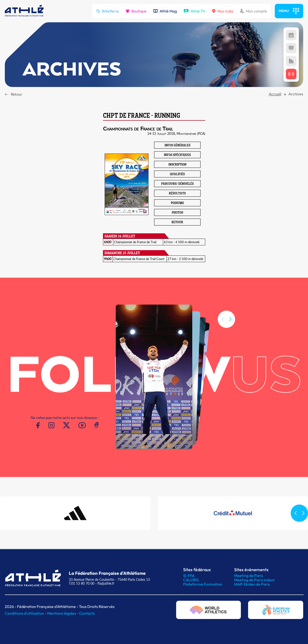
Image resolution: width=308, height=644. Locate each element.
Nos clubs (223, 11)
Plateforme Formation (203, 584)
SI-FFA (189, 576)
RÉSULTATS (177, 194)
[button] (230, 324)
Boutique (136, 11)
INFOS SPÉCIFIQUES (177, 155)
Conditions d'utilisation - (26, 613)
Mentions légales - (63, 613)
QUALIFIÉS (177, 174)
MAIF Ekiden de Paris (252, 584)
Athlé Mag (165, 11)
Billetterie (107, 11)
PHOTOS (177, 213)
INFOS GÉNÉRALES (177, 146)
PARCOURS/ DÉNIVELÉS (177, 184)
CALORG (191, 580)
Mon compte (254, 11)
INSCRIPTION (177, 165)
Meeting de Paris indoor (255, 580)
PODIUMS (177, 203)
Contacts (87, 613)
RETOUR (177, 223)
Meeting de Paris (249, 576)
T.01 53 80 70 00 (82, 583)
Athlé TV (194, 11)
